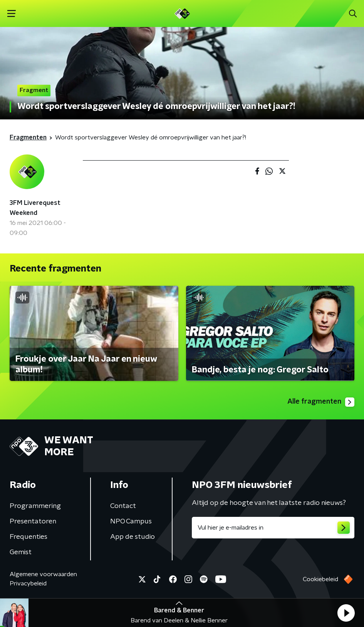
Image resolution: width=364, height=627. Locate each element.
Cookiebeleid (320, 579)
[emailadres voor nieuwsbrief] (273, 528)
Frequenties (29, 537)
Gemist (21, 552)
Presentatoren (33, 521)
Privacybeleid (28, 583)
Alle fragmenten (321, 402)
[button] (346, 613)
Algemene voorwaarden (43, 574)
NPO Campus (131, 521)
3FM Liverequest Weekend (35, 208)
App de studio (133, 537)
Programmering (35, 506)
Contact (123, 506)
